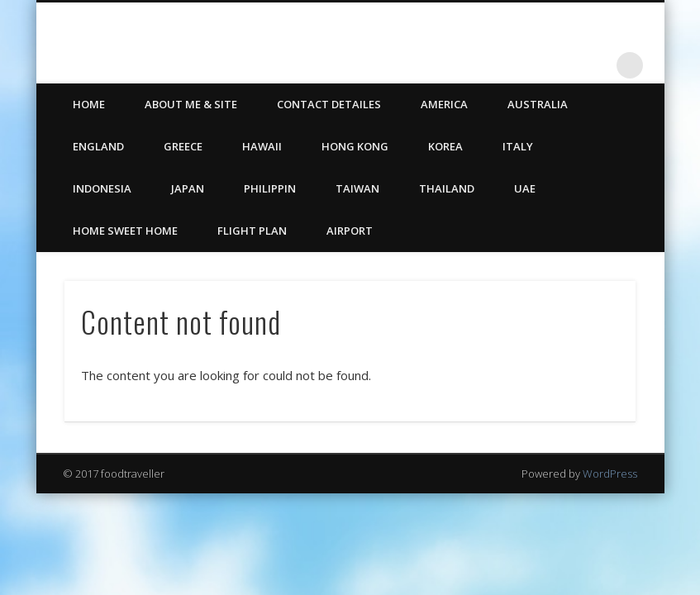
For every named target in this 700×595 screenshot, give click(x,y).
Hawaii (262, 146)
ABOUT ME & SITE (191, 104)
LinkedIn (596, 65)
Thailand (447, 188)
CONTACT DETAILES (329, 104)
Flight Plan (252, 231)
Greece (183, 146)
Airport (350, 231)
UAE (525, 188)
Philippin (270, 188)
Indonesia (102, 188)
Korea (445, 146)
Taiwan (357, 188)
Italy (518, 146)
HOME (89, 104)
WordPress (610, 474)
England (98, 146)
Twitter (562, 65)
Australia (538, 104)
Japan (188, 188)
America (444, 104)
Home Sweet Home (125, 231)
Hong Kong (355, 146)
